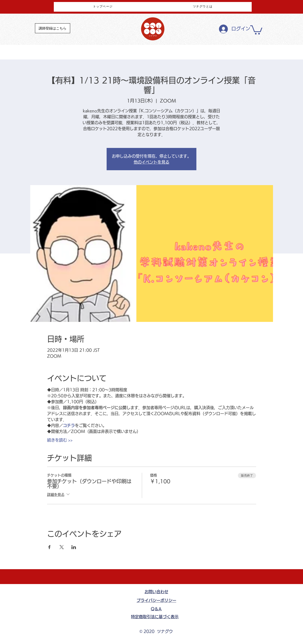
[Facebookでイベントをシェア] (49, 547)
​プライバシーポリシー (156, 600)
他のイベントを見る (151, 162)
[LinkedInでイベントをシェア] (74, 547)
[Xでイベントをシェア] (62, 547)
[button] (256, 29)
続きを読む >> (60, 440)
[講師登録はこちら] (53, 28)
